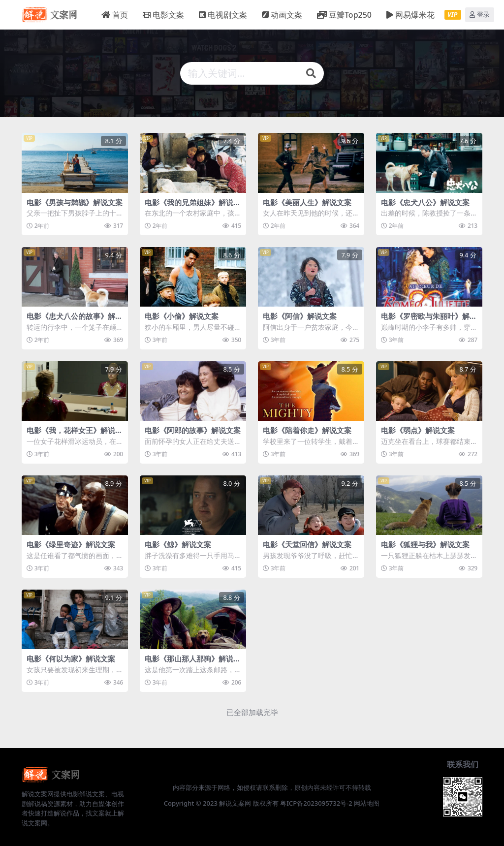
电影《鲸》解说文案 (178, 543)
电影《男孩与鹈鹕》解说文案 (75, 202)
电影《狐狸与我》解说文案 (425, 543)
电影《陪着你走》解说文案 (307, 430)
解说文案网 (235, 802)
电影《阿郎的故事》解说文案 (193, 430)
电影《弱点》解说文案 (418, 430)
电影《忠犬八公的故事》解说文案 (75, 320)
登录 (480, 15)
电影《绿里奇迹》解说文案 (71, 543)
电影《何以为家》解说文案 (71, 657)
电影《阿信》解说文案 (300, 316)
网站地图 (367, 802)
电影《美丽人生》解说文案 (307, 202)
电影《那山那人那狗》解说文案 (193, 661)
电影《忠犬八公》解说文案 (425, 202)
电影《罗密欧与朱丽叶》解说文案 (429, 320)
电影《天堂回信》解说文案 (307, 543)
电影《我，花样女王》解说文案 (75, 434)
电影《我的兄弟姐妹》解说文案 (193, 207)
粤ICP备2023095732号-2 (316, 802)
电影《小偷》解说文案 (182, 316)
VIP (452, 14)
